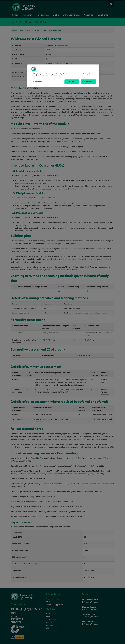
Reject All (72, 82)
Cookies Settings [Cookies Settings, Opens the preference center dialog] (36, 82)
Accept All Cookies (88, 82)
